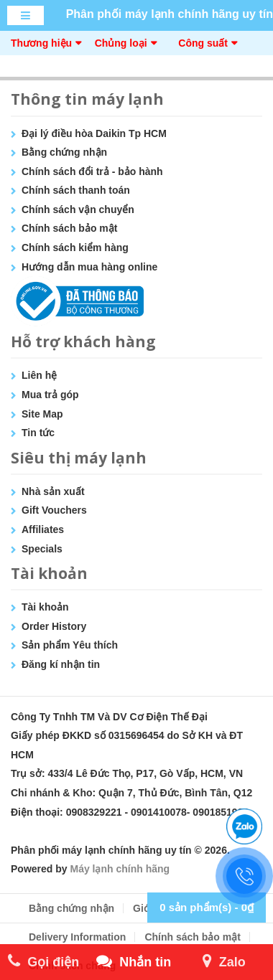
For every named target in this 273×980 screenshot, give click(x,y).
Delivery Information (77, 937)
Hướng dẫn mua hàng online (89, 267)
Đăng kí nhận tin (61, 664)
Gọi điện (43, 962)
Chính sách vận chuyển (78, 209)
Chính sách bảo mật (69, 228)
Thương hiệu (41, 43)
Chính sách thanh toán (76, 190)
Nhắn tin (134, 962)
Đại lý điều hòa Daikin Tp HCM (94, 133)
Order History (54, 626)
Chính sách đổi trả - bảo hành (92, 171)
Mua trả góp (50, 395)
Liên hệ (39, 375)
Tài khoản (45, 607)
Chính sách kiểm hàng (75, 248)
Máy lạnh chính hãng (120, 869)
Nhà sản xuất (53, 491)
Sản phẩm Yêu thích (70, 645)
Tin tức (38, 433)
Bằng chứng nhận (64, 152)
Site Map (42, 414)
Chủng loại (121, 43)
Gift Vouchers (54, 510)
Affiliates (43, 529)
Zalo (224, 962)
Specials (42, 549)
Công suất (203, 43)
